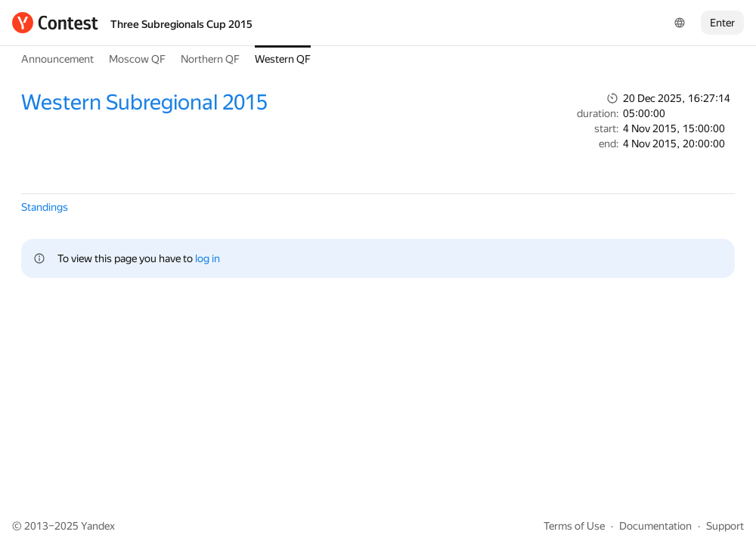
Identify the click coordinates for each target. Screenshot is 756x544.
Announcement (57, 59)
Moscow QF (137, 59)
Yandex (98, 526)
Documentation (655, 526)
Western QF (283, 59)
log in (208, 258)
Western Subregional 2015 (144, 102)
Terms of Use (574, 526)
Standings (45, 207)
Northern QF (210, 59)
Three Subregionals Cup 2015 (181, 24)
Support (725, 526)
